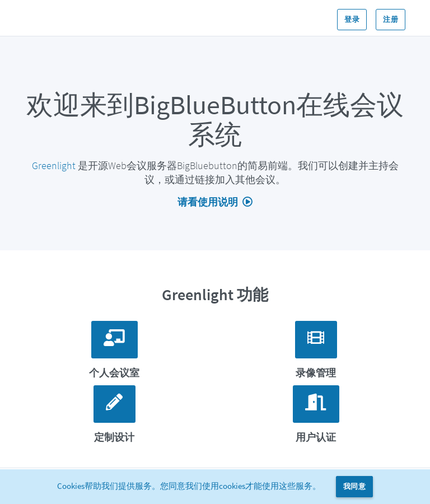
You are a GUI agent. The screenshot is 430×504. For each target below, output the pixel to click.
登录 (352, 19)
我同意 (354, 486)
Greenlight (54, 165)
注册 (391, 19)
